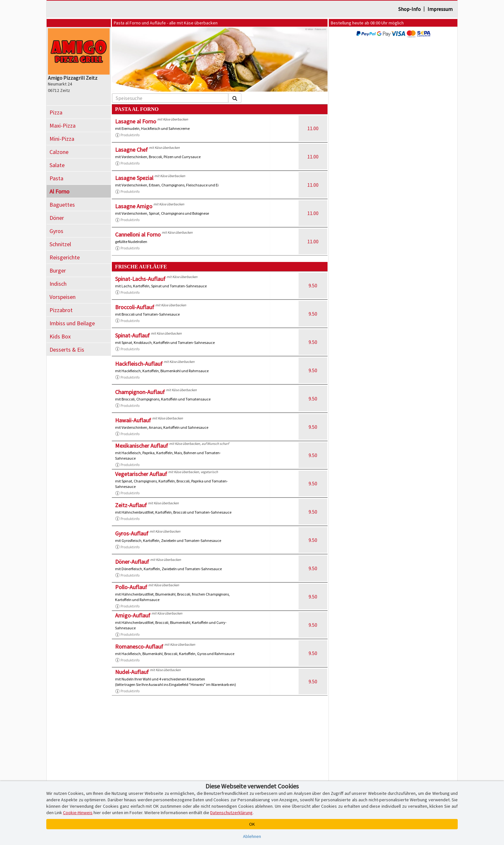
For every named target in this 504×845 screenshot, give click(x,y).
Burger (58, 270)
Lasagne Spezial (134, 178)
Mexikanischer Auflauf (142, 446)
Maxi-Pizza (63, 126)
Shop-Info (410, 9)
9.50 (313, 285)
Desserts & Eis (67, 350)
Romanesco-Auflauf (139, 647)
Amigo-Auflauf (133, 615)
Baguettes (62, 205)
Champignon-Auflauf (140, 392)
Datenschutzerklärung (231, 813)
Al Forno (59, 191)
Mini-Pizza (62, 139)
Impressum (440, 9)
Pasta (56, 178)
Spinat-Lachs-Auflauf (140, 279)
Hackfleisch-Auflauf (139, 364)
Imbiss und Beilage (72, 323)
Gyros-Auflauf (132, 533)
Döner (57, 218)
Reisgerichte (65, 257)
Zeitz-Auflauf (131, 505)
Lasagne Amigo (134, 206)
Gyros (56, 231)
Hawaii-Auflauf (133, 420)
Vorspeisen (63, 297)
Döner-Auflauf (132, 562)
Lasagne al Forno (136, 121)
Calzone (59, 152)
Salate (57, 165)
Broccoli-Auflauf (135, 307)
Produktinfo (127, 135)
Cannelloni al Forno (138, 234)
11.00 (313, 128)
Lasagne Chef (131, 150)
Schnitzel (60, 244)
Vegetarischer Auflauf (141, 474)
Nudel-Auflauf (132, 672)
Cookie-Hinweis (78, 813)
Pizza (56, 112)
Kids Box (60, 336)
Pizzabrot (61, 310)
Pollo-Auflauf (131, 587)
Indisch (58, 284)
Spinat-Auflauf (132, 335)
